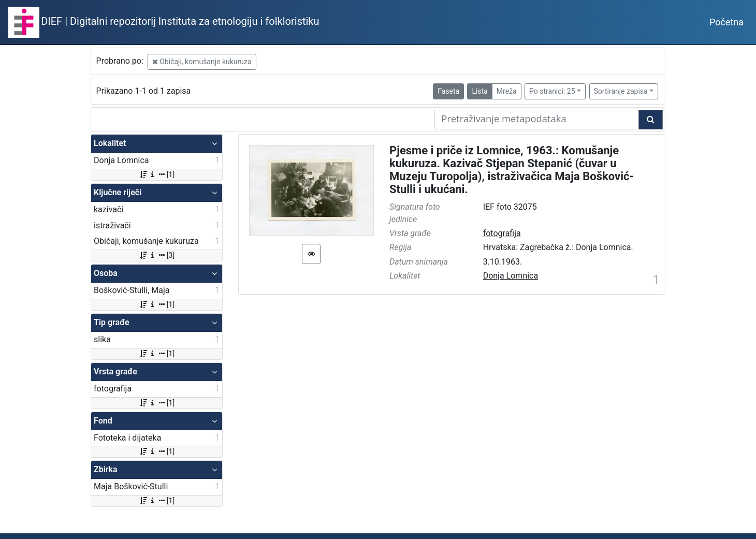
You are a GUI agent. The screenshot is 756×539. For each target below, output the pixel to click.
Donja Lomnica (511, 276)
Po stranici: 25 (552, 91)
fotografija (502, 233)
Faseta (448, 91)
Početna (726, 22)
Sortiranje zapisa (621, 91)
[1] (157, 174)
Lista (479, 91)
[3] (157, 255)
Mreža (507, 91)
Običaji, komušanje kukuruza (202, 62)
